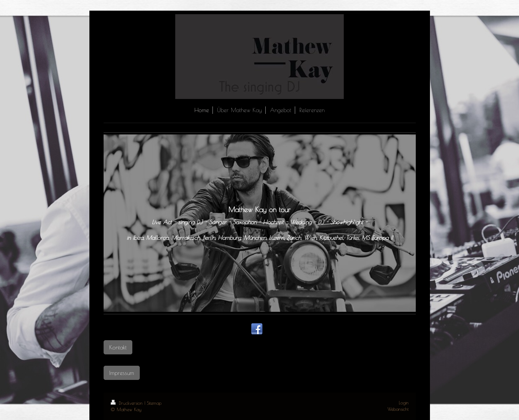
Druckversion (128, 403)
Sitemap (154, 403)
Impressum (122, 373)
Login (404, 403)
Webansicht (398, 409)
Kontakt (118, 347)
